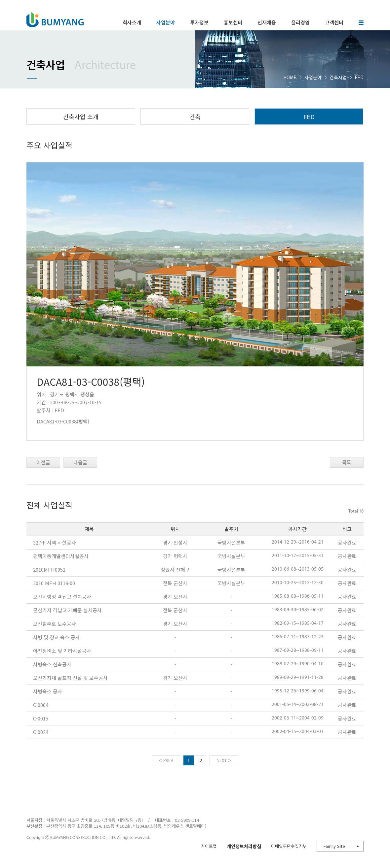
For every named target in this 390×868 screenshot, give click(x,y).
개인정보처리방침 (244, 846)
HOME (290, 77)
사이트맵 (209, 846)
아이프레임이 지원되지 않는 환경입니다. (195, 641)
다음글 (80, 462)
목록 (347, 462)
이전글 (43, 462)
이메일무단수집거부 (289, 846)
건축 (195, 117)
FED (309, 117)
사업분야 (313, 77)
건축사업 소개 (81, 117)
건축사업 (338, 77)
